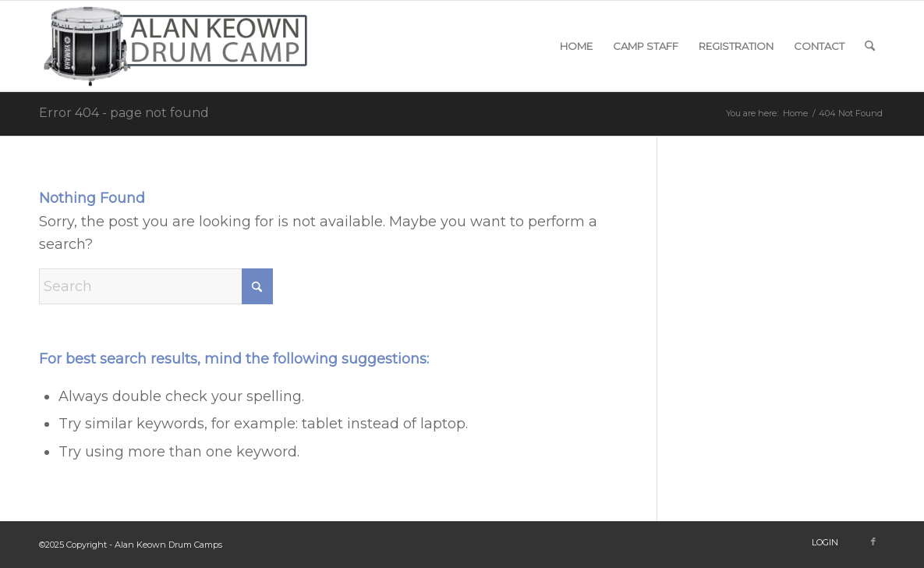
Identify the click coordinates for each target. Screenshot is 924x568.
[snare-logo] (178, 46)
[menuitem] (576, 46)
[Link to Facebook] (873, 541)
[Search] (870, 46)
